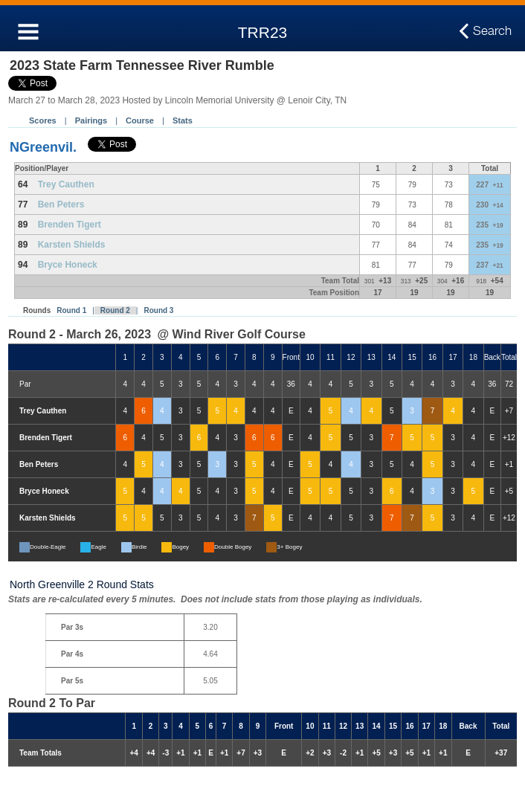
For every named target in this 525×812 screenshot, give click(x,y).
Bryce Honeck (68, 265)
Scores (43, 120)
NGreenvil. (43, 147)
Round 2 (115, 310)
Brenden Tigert (70, 225)
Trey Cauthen (66, 184)
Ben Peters (61, 204)
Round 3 (158, 310)
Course (140, 120)
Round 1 (71, 310)
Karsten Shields (72, 245)
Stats (183, 120)
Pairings (91, 120)
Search (492, 31)
